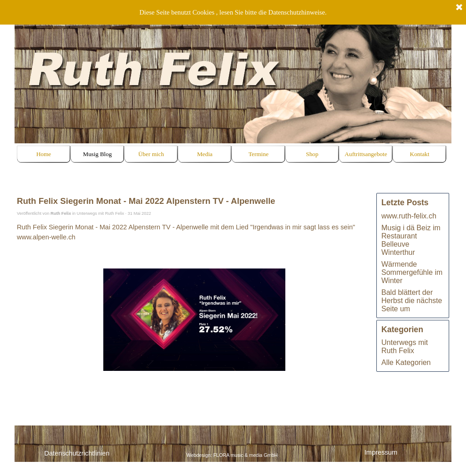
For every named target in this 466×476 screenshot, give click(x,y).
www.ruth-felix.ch (409, 216)
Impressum (381, 452)
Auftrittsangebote (366, 154)
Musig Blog (97, 154)
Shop (312, 154)
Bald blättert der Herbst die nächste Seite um (412, 301)
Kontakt (420, 154)
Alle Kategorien (406, 362)
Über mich (151, 154)
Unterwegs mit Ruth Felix (405, 347)
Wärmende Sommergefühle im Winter (412, 272)
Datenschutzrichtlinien (77, 453)
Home (44, 154)
